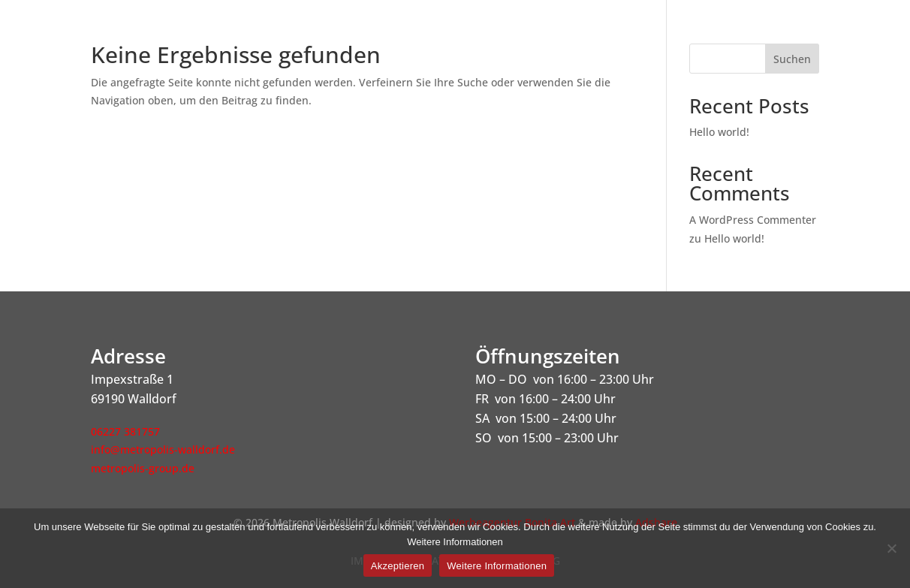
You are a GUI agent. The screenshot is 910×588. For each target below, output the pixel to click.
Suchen (792, 59)
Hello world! (719, 132)
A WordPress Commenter (753, 220)
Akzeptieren (398, 566)
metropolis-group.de (143, 468)
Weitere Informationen (497, 566)
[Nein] (891, 548)
